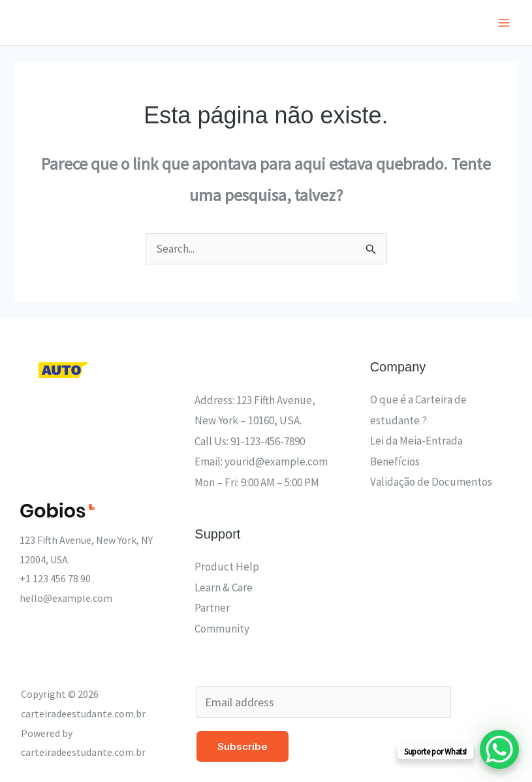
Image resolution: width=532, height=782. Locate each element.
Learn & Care (224, 587)
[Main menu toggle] (505, 23)
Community (222, 629)
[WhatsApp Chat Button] (499, 749)
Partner (212, 608)
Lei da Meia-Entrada (416, 441)
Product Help (227, 567)
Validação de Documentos (431, 482)
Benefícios (395, 461)
